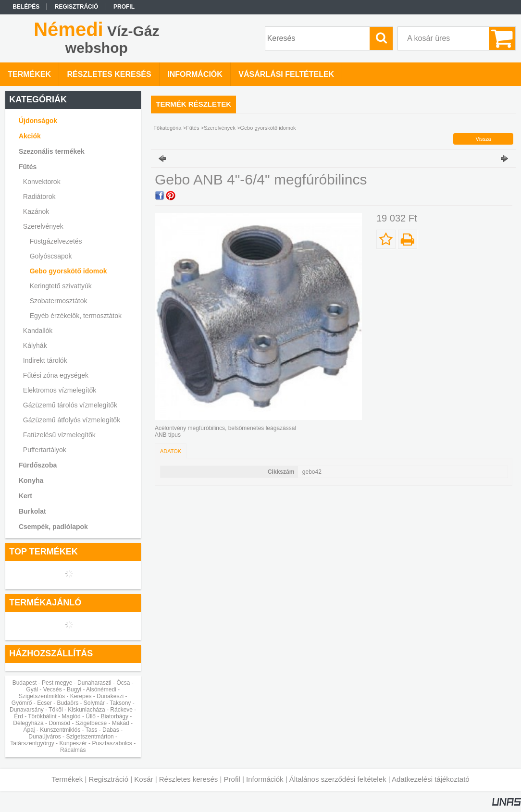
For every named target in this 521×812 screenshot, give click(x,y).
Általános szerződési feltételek (338, 779)
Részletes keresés (189, 779)
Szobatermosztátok (59, 301)
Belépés (26, 7)
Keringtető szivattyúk (61, 286)
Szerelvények (220, 128)
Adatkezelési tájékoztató (431, 779)
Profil (232, 779)
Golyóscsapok (51, 256)
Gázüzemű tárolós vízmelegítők (70, 405)
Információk (265, 779)
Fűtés (193, 128)
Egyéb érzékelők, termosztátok (76, 316)
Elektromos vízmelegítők (60, 390)
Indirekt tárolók (45, 360)
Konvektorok (42, 182)
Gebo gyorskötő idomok (68, 271)
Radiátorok (39, 197)
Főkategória (167, 128)
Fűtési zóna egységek (56, 375)
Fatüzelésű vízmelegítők (59, 435)
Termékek (67, 779)
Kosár (143, 779)
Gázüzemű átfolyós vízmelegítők (72, 420)
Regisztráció (109, 779)
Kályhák (35, 345)
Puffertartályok (45, 450)
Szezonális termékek (52, 151)
